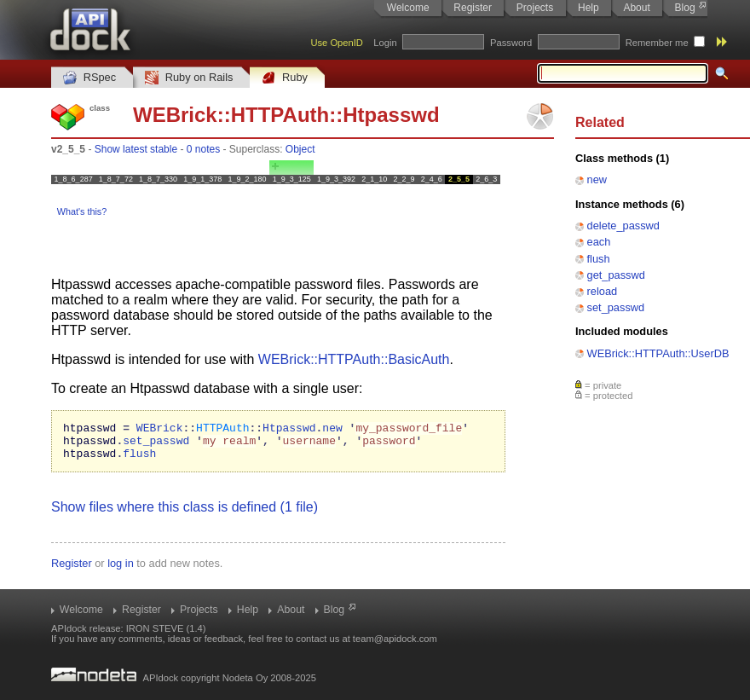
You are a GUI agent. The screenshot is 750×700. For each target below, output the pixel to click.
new (597, 179)
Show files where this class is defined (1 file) (185, 515)
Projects (535, 8)
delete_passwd (623, 226)
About (636, 8)
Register (473, 8)
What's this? (82, 211)
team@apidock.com (395, 639)
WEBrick (175, 115)
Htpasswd (391, 115)
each (599, 242)
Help (588, 8)
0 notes (203, 149)
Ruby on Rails (189, 78)
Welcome (408, 8)
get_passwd (616, 275)
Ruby (285, 78)
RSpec (89, 78)
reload (603, 291)
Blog (685, 8)
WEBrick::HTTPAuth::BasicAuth (354, 359)
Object (300, 149)
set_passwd (616, 307)
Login (385, 43)
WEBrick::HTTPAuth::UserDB (658, 353)
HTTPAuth (280, 115)
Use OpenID (337, 43)
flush (599, 259)
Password (511, 43)
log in (121, 571)
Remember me (657, 43)
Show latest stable (136, 149)
